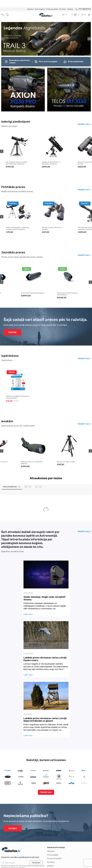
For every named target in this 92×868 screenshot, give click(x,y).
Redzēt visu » (84, 117)
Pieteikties (36, 810)
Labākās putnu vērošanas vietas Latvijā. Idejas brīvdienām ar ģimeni (45, 667)
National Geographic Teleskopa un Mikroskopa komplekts (53, 221)
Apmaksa (30, 2)
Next (89, 32)
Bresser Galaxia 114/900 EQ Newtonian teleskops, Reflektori (18, 156)
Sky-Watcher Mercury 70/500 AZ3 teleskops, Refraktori (52, 156)
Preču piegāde (40, 2)
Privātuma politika (52, 2)
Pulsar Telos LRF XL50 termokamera (14, 287)
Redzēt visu (46, 740)
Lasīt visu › (28, 562)
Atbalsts (70, 2)
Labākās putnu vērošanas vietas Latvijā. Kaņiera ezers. (45, 606)
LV (63, 7)
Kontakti (13, 776)
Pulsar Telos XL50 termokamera (53, 286)
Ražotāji (12, 325)
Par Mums (63, 2)
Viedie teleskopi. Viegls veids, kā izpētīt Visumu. (45, 546)
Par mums (5, 824)
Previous (3, 32)
